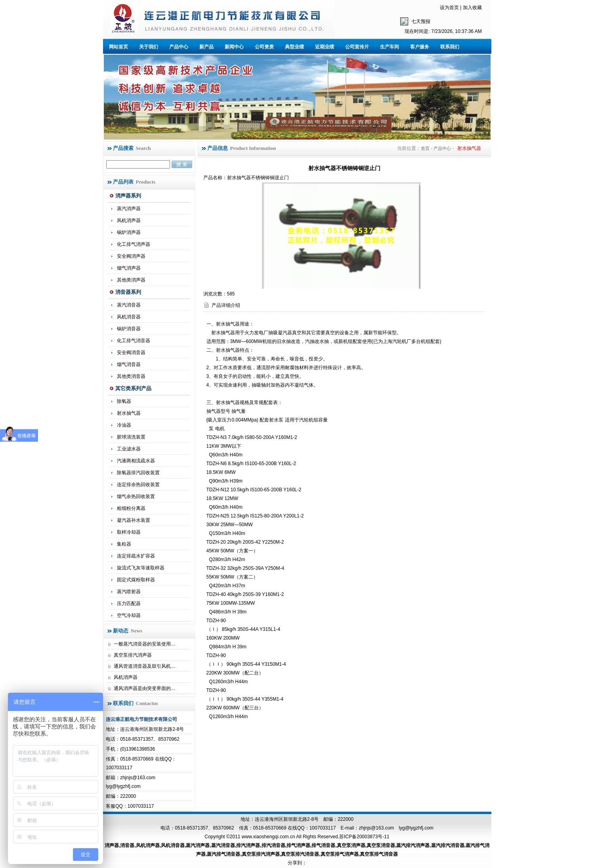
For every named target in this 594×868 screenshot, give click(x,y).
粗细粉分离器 (131, 508)
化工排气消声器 (134, 244)
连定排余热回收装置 (138, 485)
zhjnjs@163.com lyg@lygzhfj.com (396, 828)
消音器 (127, 845)
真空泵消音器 (381, 845)
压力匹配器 (129, 604)
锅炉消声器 (129, 232)
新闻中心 (234, 47)
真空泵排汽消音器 (300, 854)
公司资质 (264, 47)
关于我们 (149, 47)
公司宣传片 (357, 47)
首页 (425, 148)
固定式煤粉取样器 (136, 580)
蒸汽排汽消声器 (413, 845)
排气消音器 (323, 845)
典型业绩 (294, 47)
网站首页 (118, 47)
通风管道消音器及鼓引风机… (145, 666)
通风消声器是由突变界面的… (145, 688)
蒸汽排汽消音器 (448, 845)
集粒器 (124, 544)
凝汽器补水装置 (134, 520)
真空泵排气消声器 (340, 854)
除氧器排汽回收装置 (138, 473)
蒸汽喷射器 (129, 592)
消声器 (112, 845)
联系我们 (450, 47)
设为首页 (449, 8)
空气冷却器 (129, 615)
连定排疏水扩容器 (136, 556)
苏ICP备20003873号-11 (364, 837)
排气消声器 (298, 845)
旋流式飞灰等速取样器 (141, 568)
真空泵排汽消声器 (133, 655)
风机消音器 (129, 317)
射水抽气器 (129, 413)
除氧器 (124, 401)
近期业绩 (325, 47)
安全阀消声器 (131, 256)
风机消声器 (129, 220)
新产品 (206, 47)
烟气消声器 (129, 268)
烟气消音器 (129, 364)
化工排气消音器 (134, 341)
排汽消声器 (248, 845)
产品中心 (179, 47)
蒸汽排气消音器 (223, 854)
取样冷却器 (129, 532)
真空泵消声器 (351, 845)
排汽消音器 (273, 845)
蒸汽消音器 (129, 305)
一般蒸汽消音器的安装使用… (145, 644)
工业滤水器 (129, 449)
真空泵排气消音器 (379, 854)
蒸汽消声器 (129, 209)
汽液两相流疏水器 (136, 461)
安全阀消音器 (131, 353)
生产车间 (390, 47)
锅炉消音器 (129, 329)
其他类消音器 (131, 376)
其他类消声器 (131, 280)
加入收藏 (472, 8)
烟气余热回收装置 (136, 496)
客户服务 (420, 47)
